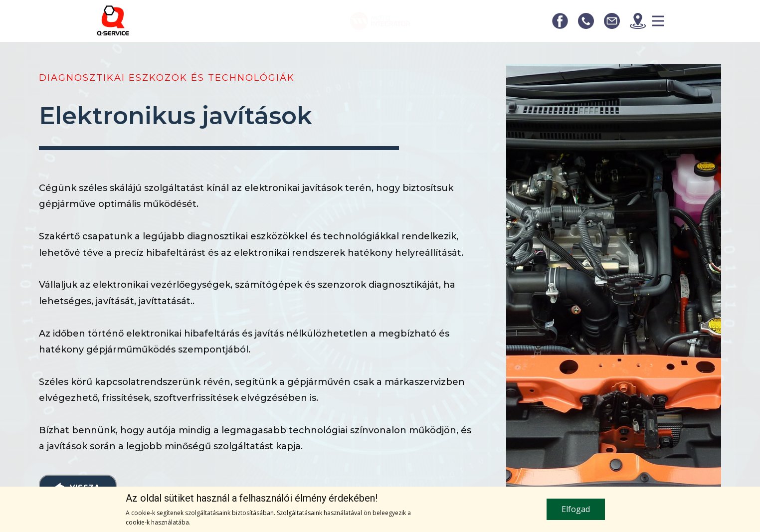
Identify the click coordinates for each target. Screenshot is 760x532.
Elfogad (576, 509)
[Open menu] (658, 21)
